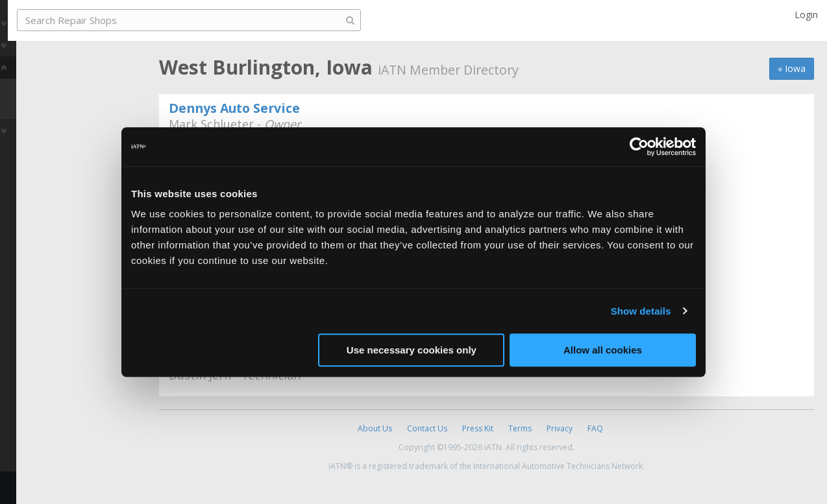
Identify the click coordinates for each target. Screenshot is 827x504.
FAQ (595, 428)
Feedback (36, 487)
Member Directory (67, 138)
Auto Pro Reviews (58, 160)
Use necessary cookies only (412, 350)
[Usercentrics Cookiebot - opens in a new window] (639, 147)
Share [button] (67, 194)
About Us (375, 428)
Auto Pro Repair (54, 96)
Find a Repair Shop (68, 117)
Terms (520, 428)
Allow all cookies (603, 350)
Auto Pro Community (65, 52)
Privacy (560, 428)
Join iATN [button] (66, 229)
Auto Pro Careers (57, 74)
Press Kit (478, 428)
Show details (641, 311)
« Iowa (792, 68)
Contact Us (427, 428)
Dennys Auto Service (234, 108)
